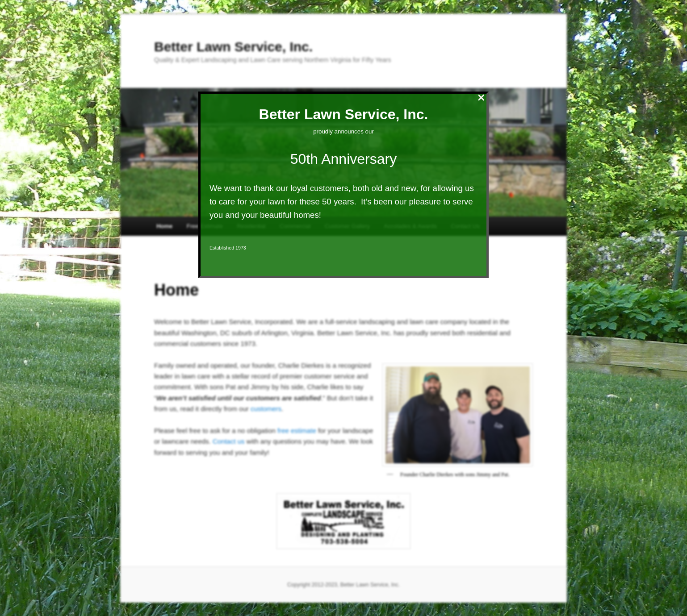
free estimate (297, 431)
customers (266, 409)
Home (164, 226)
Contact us (229, 441)
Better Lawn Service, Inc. (233, 47)
